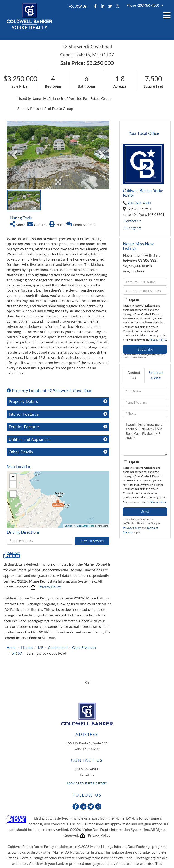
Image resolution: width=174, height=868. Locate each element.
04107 (17, 653)
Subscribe (145, 349)
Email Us (87, 775)
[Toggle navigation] (167, 16)
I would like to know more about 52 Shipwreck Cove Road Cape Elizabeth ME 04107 (145, 438)
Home (12, 647)
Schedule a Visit (156, 375)
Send (145, 511)
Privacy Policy (50, 587)
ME (41, 647)
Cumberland (58, 647)
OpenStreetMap (85, 526)
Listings (27, 647)
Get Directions (92, 541)
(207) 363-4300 (148, 5)
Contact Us (133, 221)
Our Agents (133, 228)
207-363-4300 (139, 203)
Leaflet (68, 526)
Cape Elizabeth (84, 647)
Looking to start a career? (87, 783)
